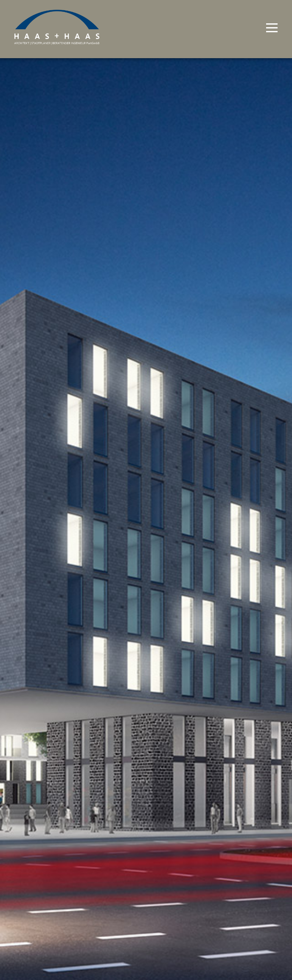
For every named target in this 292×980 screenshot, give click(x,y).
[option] (146, 490)
